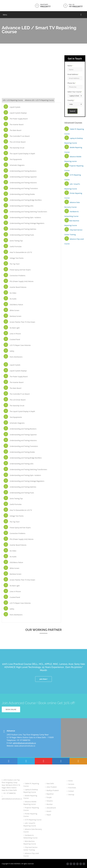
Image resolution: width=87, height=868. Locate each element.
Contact (70, 791)
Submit (73, 111)
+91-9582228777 (76, 6)
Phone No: (72, 83)
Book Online (11, 709)
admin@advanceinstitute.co (24, 743)
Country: (71, 100)
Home (70, 781)
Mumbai (49, 804)
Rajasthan (49, 794)
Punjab (48, 797)
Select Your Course (75, 92)
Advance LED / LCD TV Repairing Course (39, 100)
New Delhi (50, 783)
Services (71, 784)
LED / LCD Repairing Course (13, 100)
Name (70, 66)
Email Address (73, 74)
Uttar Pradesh (51, 787)
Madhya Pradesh (52, 790)
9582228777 (45, 6)
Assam (48, 811)
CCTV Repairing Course (32, 820)
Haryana (49, 801)
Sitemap (71, 795)
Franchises (71, 788)
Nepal (48, 815)
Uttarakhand (50, 808)
